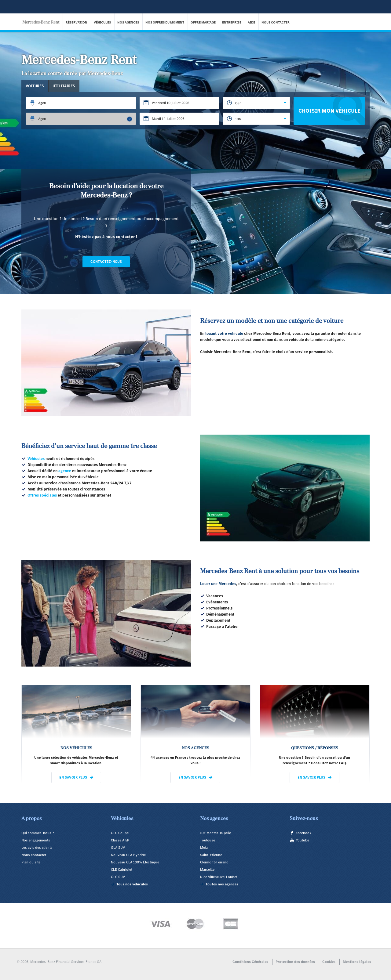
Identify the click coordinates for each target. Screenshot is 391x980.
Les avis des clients (37, 848)
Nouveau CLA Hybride (128, 855)
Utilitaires (65, 86)
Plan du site (31, 862)
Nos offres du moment (165, 22)
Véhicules (103, 22)
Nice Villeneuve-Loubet (219, 877)
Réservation (77, 22)
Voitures (35, 86)
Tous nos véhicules (132, 884)
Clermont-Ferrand (214, 862)
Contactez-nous (106, 262)
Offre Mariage (203, 22)
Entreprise (232, 22)
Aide (252, 22)
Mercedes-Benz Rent (43, 18)
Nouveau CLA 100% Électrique (135, 862)
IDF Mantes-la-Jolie (216, 833)
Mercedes (227, 584)
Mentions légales (357, 962)
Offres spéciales (42, 495)
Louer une (209, 584)
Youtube (302, 840)
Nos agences (128, 22)
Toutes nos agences (222, 884)
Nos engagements (36, 840)
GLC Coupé (120, 833)
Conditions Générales (250, 962)
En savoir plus (73, 777)
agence (65, 471)
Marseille (207, 870)
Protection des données (295, 962)
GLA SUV (118, 848)
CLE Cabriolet (122, 870)
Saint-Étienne (211, 855)
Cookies (329, 962)
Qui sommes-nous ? (38, 833)
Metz (204, 848)
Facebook (303, 833)
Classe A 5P (120, 840)
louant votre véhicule (224, 333)
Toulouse (208, 840)
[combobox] (256, 103)
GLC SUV (118, 877)
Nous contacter (276, 22)
